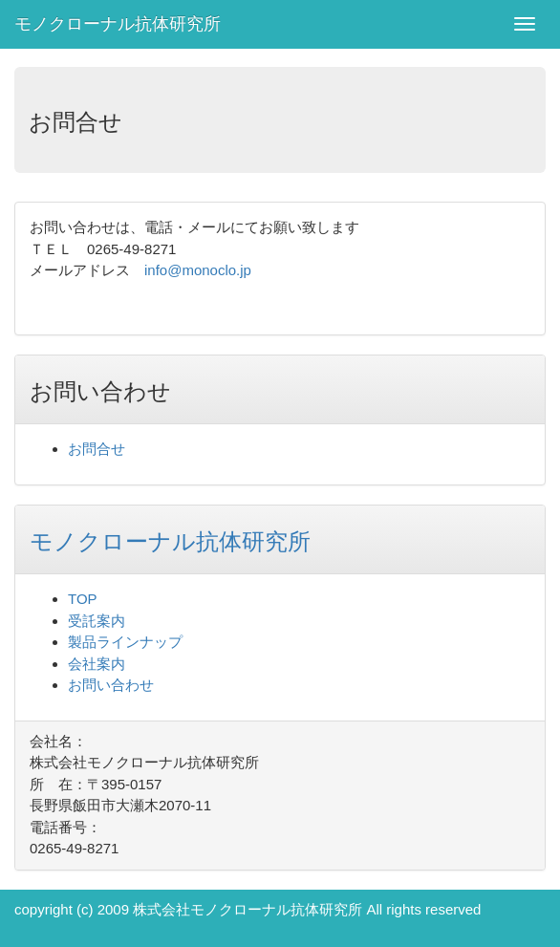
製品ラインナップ (125, 642)
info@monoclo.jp (198, 270)
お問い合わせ (111, 685)
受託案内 (97, 621)
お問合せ (97, 449)
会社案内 (97, 664)
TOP (83, 599)
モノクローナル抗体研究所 (118, 24)
